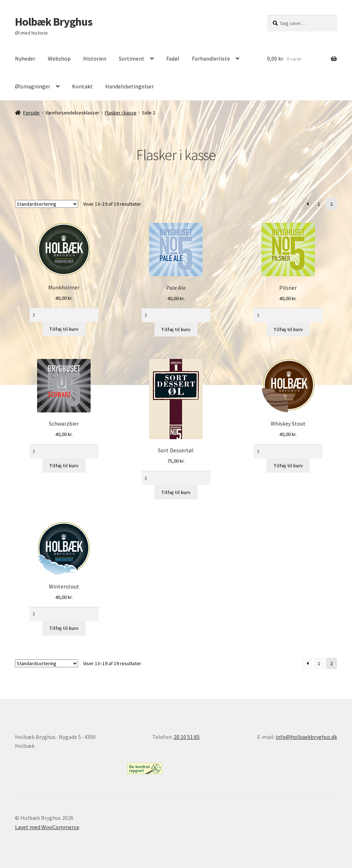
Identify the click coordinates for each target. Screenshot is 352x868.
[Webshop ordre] (47, 204)
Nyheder (25, 58)
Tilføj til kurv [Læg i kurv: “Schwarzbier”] (64, 466)
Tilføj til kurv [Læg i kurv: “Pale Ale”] (176, 329)
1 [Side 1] (319, 204)
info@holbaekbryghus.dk (306, 737)
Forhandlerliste (211, 58)
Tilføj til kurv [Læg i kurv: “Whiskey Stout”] (288, 466)
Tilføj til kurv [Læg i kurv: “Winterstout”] (64, 628)
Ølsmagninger (33, 86)
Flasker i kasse (121, 113)
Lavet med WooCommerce (47, 827)
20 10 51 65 (187, 737)
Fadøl (173, 58)
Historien (95, 58)
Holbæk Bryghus (54, 22)
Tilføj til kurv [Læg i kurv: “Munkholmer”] (64, 329)
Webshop (59, 58)
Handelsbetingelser (129, 86)
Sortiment (132, 58)
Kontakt (82, 86)
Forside (31, 113)
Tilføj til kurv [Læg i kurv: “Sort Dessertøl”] (176, 492)
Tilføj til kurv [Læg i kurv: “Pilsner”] (288, 329)
